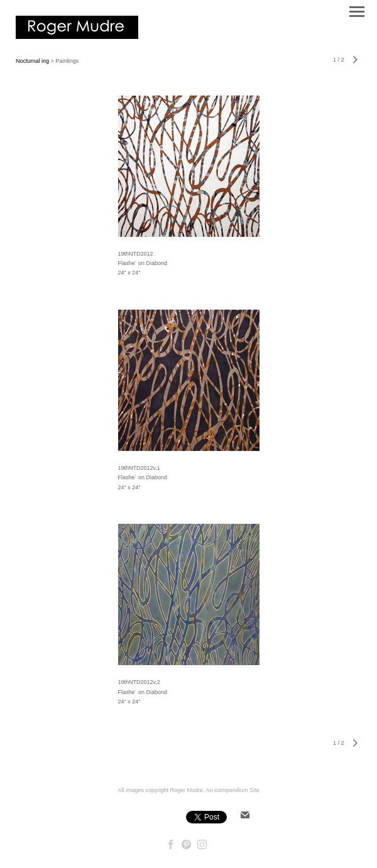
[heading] (77, 36)
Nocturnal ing (32, 61)
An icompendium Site (233, 790)
